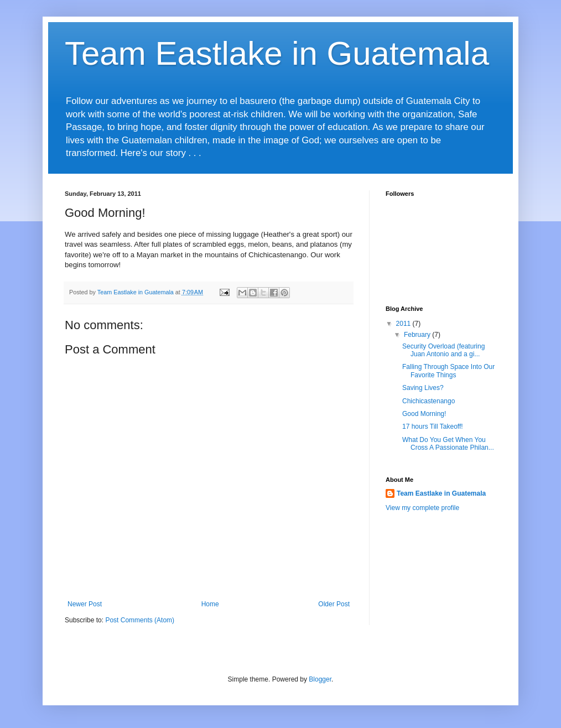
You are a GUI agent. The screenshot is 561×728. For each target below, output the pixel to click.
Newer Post (85, 604)
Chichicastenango (428, 401)
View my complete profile (422, 508)
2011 (404, 324)
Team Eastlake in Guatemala (277, 53)
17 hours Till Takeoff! (433, 427)
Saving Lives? (423, 388)
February (418, 335)
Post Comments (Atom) (140, 620)
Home (210, 604)
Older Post (334, 604)
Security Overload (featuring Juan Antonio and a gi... (443, 350)
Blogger (320, 679)
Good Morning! (424, 414)
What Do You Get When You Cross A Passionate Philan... (448, 444)
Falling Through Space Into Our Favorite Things (448, 371)
